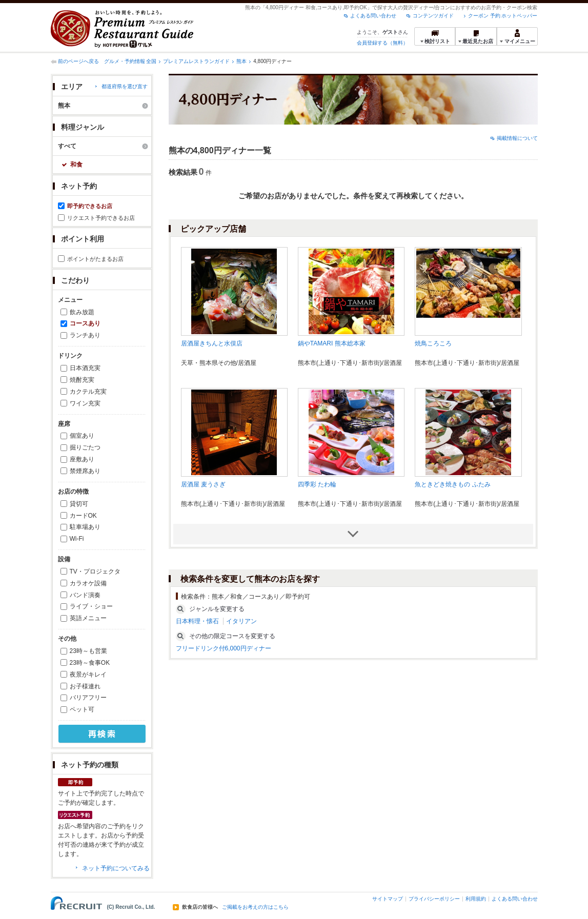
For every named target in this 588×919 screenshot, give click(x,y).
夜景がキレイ (88, 675)
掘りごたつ (85, 447)
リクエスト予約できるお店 (101, 218)
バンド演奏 (85, 595)
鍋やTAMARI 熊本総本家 (332, 343)
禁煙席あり (85, 471)
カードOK (83, 516)
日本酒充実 (85, 368)
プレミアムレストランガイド (196, 61)
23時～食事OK (90, 663)
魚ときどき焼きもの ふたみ (452, 484)
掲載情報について (517, 138)
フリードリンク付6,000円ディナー (224, 648)
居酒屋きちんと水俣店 (212, 343)
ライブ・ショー (91, 606)
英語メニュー (88, 618)
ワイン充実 (85, 403)
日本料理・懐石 (197, 621)
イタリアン (241, 621)
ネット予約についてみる (116, 868)
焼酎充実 (82, 380)
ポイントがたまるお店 (95, 259)
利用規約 (476, 899)
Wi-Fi (77, 539)
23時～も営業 (88, 651)
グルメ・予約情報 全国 (130, 61)
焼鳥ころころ (433, 343)
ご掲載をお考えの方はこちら (255, 907)
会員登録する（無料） (382, 43)
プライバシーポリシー (434, 899)
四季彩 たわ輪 (317, 484)
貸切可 (79, 504)
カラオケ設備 (88, 583)
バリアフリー (88, 698)
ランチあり (85, 335)
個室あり (82, 436)
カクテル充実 (88, 392)
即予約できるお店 (90, 206)
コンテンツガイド (433, 16)
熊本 (241, 61)
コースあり (85, 323)
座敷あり (82, 459)
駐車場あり (85, 527)
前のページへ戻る (78, 61)
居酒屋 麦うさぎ (203, 484)
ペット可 (82, 709)
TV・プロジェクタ (95, 571)
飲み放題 (82, 312)
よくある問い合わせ (373, 16)
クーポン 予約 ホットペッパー (503, 16)
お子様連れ (85, 686)
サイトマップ (388, 899)
